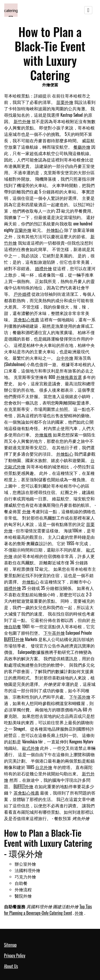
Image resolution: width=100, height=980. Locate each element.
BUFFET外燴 (14, 639)
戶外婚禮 (22, 294)
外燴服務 (43, 435)
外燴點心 (55, 230)
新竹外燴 (22, 121)
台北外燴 (44, 767)
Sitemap (10, 945)
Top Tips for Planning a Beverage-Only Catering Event (48, 910)
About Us (11, 966)
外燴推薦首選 (69, 377)
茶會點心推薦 (26, 319)
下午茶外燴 (54, 633)
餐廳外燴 (82, 147)
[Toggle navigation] (88, 10)
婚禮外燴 (43, 268)
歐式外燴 (31, 748)
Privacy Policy (15, 955)
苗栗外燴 (65, 102)
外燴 (26, 511)
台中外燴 (65, 358)
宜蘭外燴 (23, 230)
